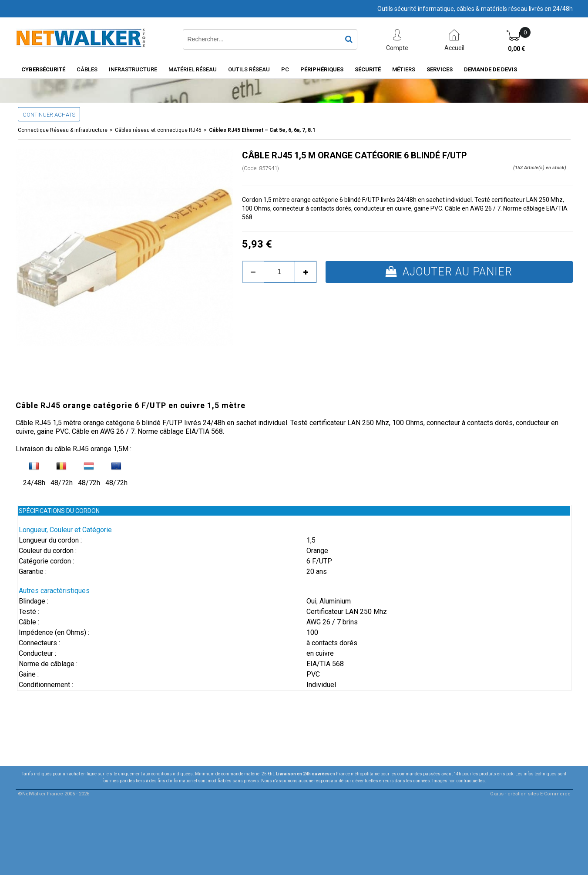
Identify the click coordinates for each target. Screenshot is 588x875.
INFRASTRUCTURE (133, 69)
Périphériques (322, 69)
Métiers (404, 69)
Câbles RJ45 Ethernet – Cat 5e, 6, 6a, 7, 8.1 (262, 130)
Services (440, 69)
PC (285, 69)
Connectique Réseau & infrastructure (63, 130)
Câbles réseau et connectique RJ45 (158, 130)
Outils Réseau (249, 69)
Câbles (87, 69)
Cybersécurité (43, 69)
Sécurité (368, 69)
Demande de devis (491, 69)
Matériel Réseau (193, 69)
